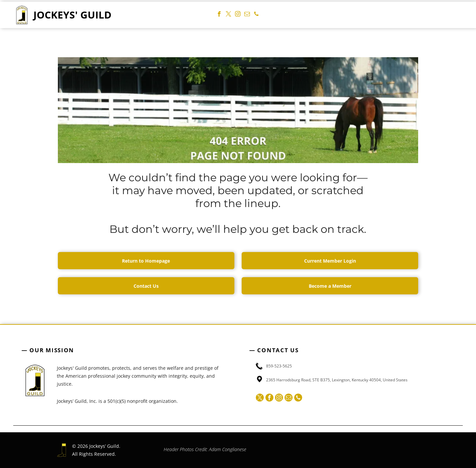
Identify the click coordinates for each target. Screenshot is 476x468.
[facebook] (219, 15)
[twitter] (229, 15)
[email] (247, 15)
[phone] (256, 15)
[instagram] (238, 15)
